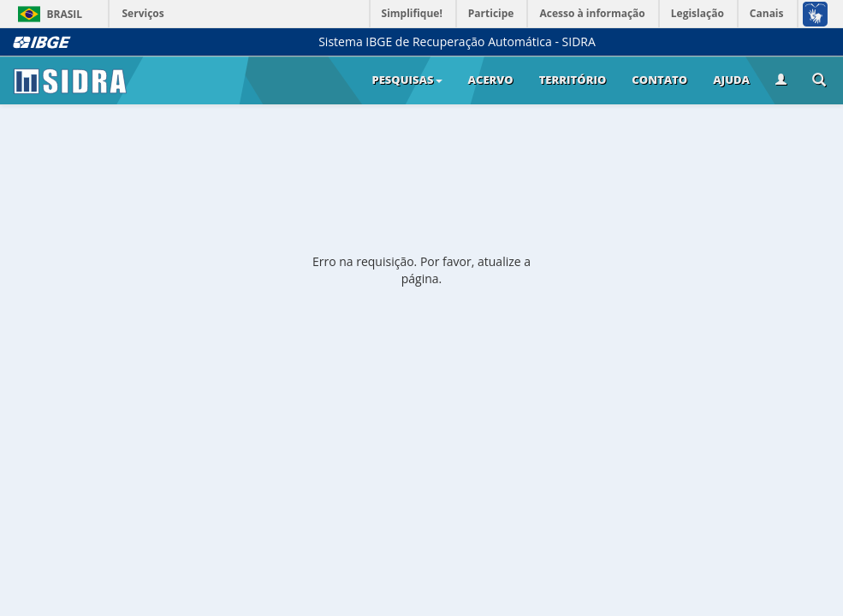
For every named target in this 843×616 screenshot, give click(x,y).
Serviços (143, 13)
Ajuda (731, 80)
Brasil (47, 14)
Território (573, 80)
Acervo (491, 80)
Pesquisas (407, 80)
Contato (659, 80)
